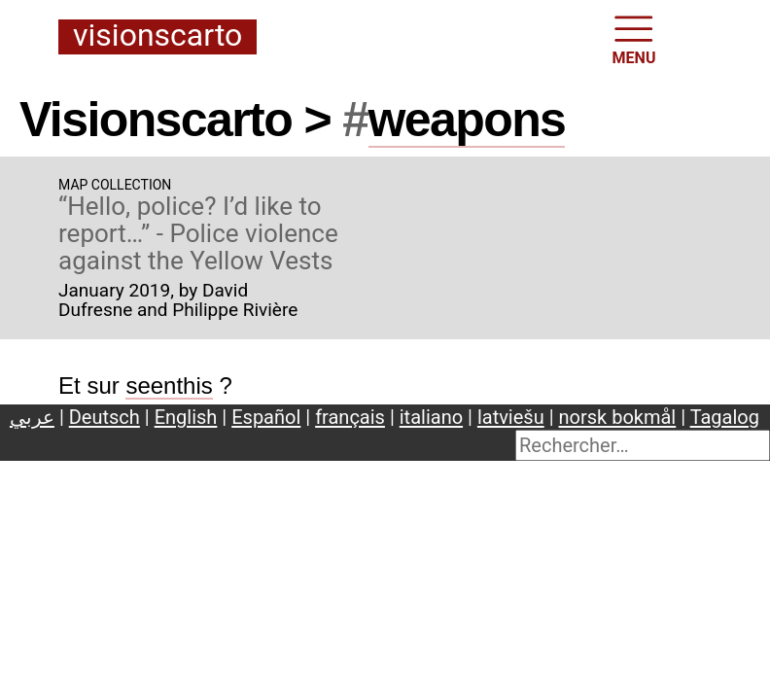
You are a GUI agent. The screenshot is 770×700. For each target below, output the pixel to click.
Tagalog (725, 417)
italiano (431, 417)
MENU (634, 38)
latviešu (511, 417)
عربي (32, 417)
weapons (467, 120)
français (350, 417)
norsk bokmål (618, 417)
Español (266, 417)
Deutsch (105, 417)
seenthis (169, 385)
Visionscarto (157, 36)
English (186, 417)
